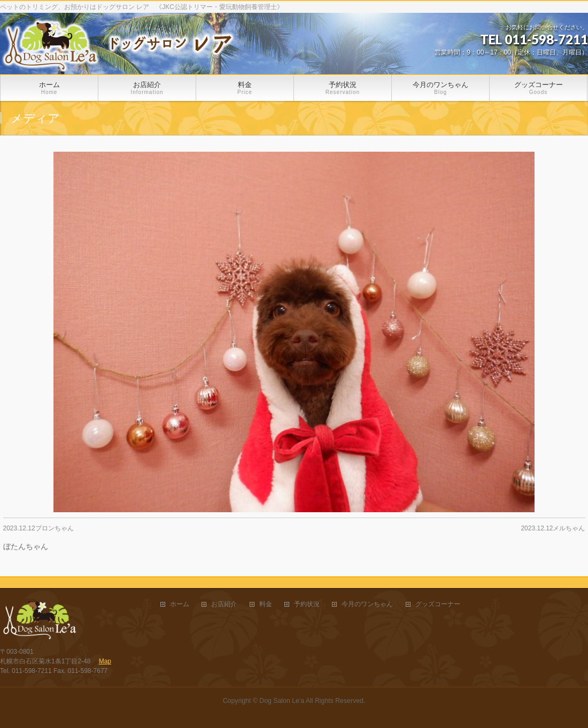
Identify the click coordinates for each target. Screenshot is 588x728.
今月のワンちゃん (367, 604)
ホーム (180, 604)
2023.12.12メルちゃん (553, 528)
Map (105, 661)
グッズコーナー (438, 604)
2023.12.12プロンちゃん (38, 528)
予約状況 (307, 604)
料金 (266, 604)
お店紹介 (224, 604)
